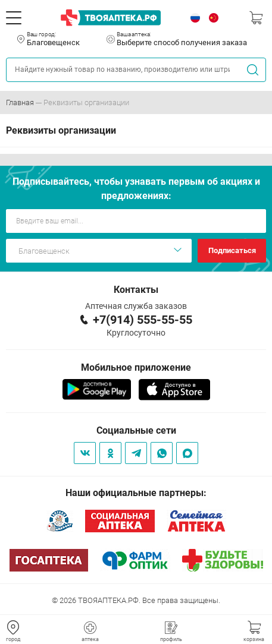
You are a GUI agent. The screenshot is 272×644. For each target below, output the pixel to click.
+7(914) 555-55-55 (143, 320)
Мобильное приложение (136, 367)
